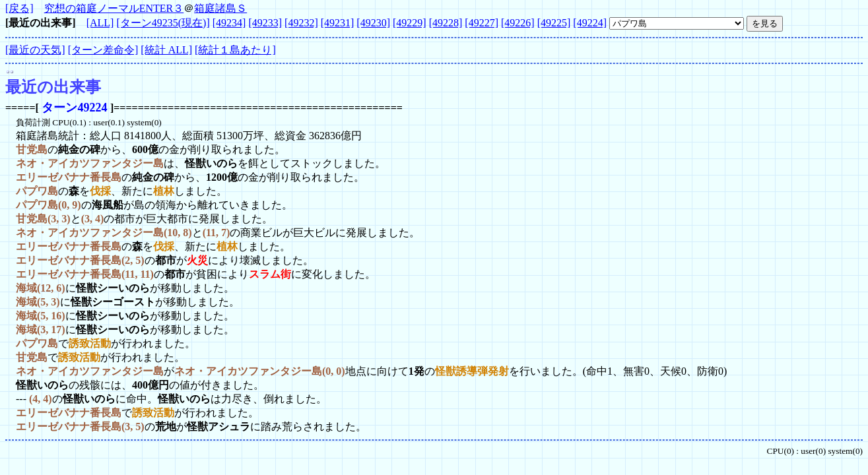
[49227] (482, 23)
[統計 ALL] (166, 50)
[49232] (301, 23)
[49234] (229, 23)
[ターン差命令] (103, 50)
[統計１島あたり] (235, 50)
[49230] (373, 23)
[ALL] (100, 23)
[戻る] (19, 8)
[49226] (518, 23)
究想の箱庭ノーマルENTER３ (114, 8)
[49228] (446, 23)
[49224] (590, 23)
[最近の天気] (35, 50)
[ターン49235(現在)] (163, 23)
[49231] (338, 23)
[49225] (554, 23)
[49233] (265, 23)
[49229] (410, 23)
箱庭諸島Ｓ (220, 8)
